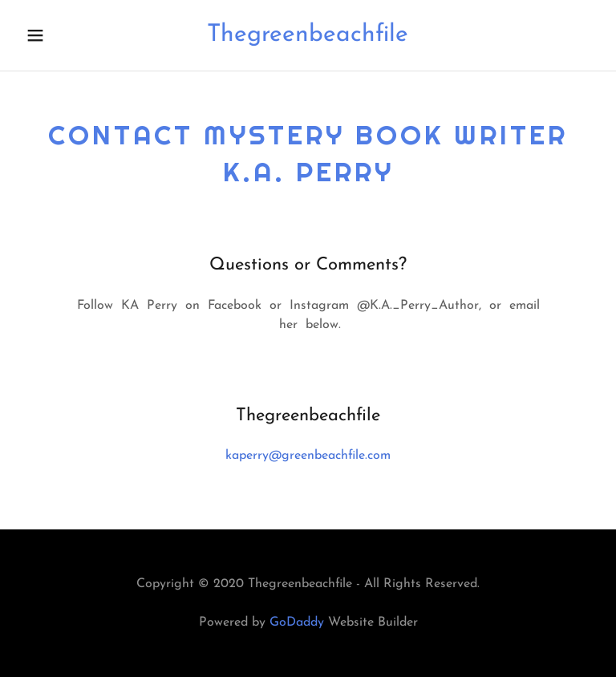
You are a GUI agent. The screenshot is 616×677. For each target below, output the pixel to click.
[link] (308, 38)
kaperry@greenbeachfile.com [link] (308, 456)
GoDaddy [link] (297, 622)
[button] (46, 35)
